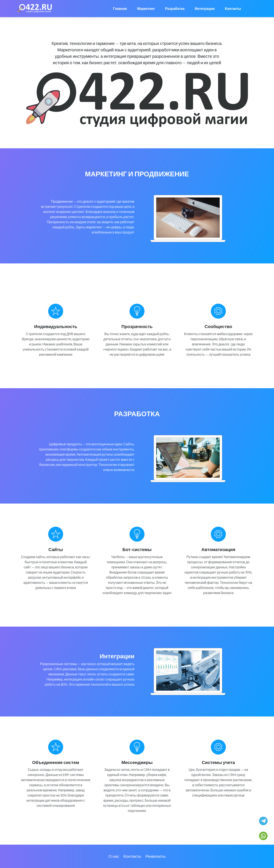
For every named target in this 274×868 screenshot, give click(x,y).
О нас (114, 856)
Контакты (233, 8)
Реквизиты (155, 856)
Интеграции (205, 8)
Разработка (175, 8)
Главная (120, 8)
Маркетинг (146, 8)
